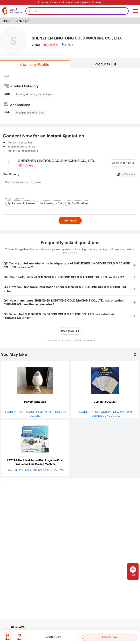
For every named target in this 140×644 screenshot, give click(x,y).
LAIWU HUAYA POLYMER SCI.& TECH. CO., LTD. (35, 470)
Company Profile (35, 65)
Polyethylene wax (35, 402)
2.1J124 (67, 45)
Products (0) (105, 64)
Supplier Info (21, 21)
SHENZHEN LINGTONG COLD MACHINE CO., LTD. (79, 38)
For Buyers (17, 627)
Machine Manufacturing (30, 112)
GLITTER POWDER (105, 402)
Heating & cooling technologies (35, 94)
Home (6, 21)
